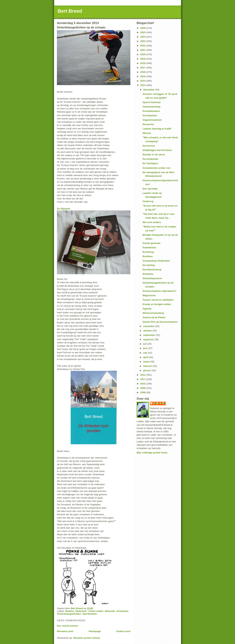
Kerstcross (149, 146)
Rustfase (148, 256)
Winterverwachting (153, 313)
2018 (143, 63)
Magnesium (149, 295)
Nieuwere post (65, 631)
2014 (143, 81)
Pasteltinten (149, 248)
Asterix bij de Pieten (154, 317)
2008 (143, 392)
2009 (143, 388)
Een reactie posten (68, 626)
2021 (143, 50)
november (149, 326)
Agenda (147, 309)
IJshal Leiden (96, 611)
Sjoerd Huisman (152, 102)
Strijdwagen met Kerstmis (157, 150)
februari (148, 366)
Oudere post (123, 631)
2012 (143, 375)
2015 (143, 76)
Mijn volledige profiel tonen (152, 453)
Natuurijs (110, 611)
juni (146, 348)
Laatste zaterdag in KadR (157, 129)
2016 (143, 72)
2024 (143, 37)
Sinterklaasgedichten (69, 614)
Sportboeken (90, 614)
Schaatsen (122, 611)
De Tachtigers (150, 163)
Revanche (148, 124)
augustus (149, 339)
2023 (143, 41)
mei (146, 353)
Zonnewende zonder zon (156, 168)
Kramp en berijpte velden (157, 304)
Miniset (147, 133)
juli (145, 344)
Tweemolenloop (151, 107)
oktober (148, 331)
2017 (143, 68)
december (149, 90)
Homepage (95, 631)
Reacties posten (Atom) (87, 638)
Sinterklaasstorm (152, 278)
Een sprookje (150, 189)
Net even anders (152, 222)
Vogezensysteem (152, 120)
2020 (143, 54)
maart (147, 362)
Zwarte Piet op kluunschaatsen (160, 322)
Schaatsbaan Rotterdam (156, 261)
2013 (143, 85)
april (146, 357)
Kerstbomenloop (152, 270)
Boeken (70, 611)
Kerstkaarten (150, 115)
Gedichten (81, 611)
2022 (143, 46)
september (150, 335)
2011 (143, 379)
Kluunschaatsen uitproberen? (159, 291)
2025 (143, 32)
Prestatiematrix (151, 111)
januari (147, 370)
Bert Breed (70, 11)
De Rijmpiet (64, 209)
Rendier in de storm (154, 155)
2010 (143, 384)
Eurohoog (148, 252)
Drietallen (148, 274)
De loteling (149, 265)
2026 (143, 28)
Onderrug (148, 201)
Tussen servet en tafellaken (158, 300)
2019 (143, 59)
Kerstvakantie (150, 159)
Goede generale (151, 243)
